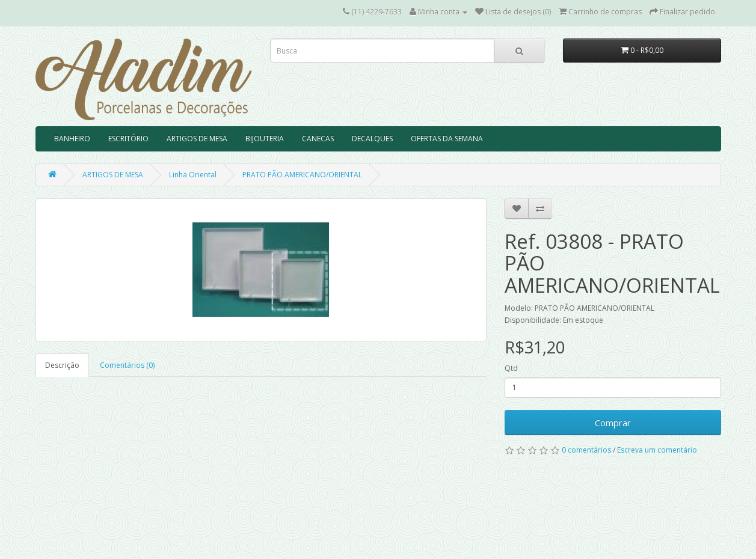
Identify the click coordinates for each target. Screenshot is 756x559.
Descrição (62, 365)
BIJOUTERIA (265, 139)
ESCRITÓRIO (128, 139)
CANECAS (318, 139)
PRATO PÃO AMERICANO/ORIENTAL (302, 175)
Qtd (511, 368)
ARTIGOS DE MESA (197, 139)
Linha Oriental (193, 175)
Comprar (613, 423)
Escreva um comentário (657, 450)
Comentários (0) (127, 365)
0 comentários (586, 450)
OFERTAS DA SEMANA (447, 139)
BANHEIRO (72, 139)
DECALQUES (372, 139)
